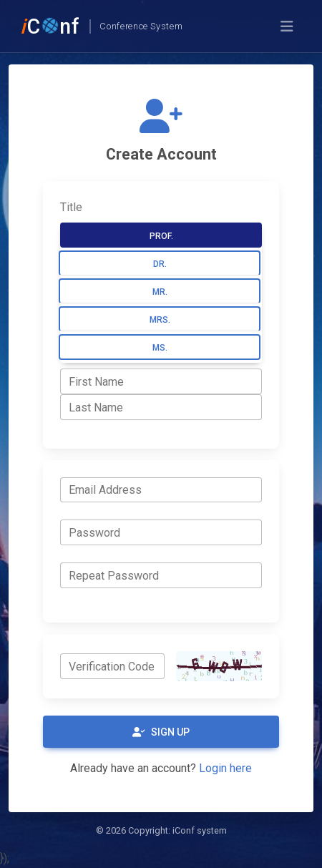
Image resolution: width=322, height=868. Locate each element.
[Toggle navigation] (287, 26)
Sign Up (161, 732)
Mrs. (160, 320)
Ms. (160, 348)
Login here (225, 768)
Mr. (160, 292)
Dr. (160, 264)
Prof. (161, 236)
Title (71, 207)
